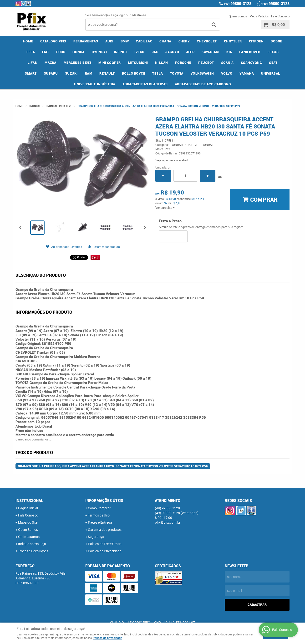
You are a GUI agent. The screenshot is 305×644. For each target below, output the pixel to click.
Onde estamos (29, 537)
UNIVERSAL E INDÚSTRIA (95, 84)
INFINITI (121, 52)
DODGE (276, 41)
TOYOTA (177, 73)
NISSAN (162, 63)
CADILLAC (144, 41)
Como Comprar (99, 508)
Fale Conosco (280, 16)
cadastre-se (138, 15)
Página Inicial (28, 508)
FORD (61, 52)
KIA (229, 52)
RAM (89, 73)
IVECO (140, 52)
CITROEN (256, 41)
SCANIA (227, 63)
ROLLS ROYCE (134, 73)
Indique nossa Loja (32, 544)
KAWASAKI (210, 52)
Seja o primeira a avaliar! (172, 160)
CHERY (184, 41)
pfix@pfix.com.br (168, 522)
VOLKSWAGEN (202, 73)
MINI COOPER (110, 63)
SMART (31, 73)
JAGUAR (172, 52)
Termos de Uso (99, 515)
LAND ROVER (250, 52)
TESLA (158, 73)
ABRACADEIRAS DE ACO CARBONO (203, 84)
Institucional (29, 501)
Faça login (118, 15)
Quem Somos (238, 16)
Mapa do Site (28, 522)
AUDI (109, 41)
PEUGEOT (206, 63)
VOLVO (227, 73)
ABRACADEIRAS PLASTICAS (145, 84)
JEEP (190, 52)
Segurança (96, 537)
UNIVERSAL (271, 73)
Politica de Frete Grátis (105, 544)
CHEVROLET (207, 41)
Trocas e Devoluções (33, 551)
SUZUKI (71, 73)
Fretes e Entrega (100, 522)
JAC (155, 52)
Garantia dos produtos (105, 529)
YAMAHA (247, 73)
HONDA (79, 52)
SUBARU (51, 73)
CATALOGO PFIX (53, 41)
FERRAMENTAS (86, 41)
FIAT (46, 52)
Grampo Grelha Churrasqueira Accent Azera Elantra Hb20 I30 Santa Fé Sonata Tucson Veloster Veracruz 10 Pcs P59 (113, 466)
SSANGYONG (252, 63)
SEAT (273, 63)
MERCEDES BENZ (78, 63)
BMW (125, 41)
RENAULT (107, 73)
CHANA (165, 41)
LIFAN (33, 63)
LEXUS (273, 52)
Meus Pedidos (259, 16)
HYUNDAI (99, 52)
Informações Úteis (104, 501)
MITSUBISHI (138, 63)
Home (28, 41)
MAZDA (51, 63)
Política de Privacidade (105, 551)
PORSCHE (183, 63)
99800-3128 (238, 4)
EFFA (31, 52)
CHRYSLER (233, 41)
